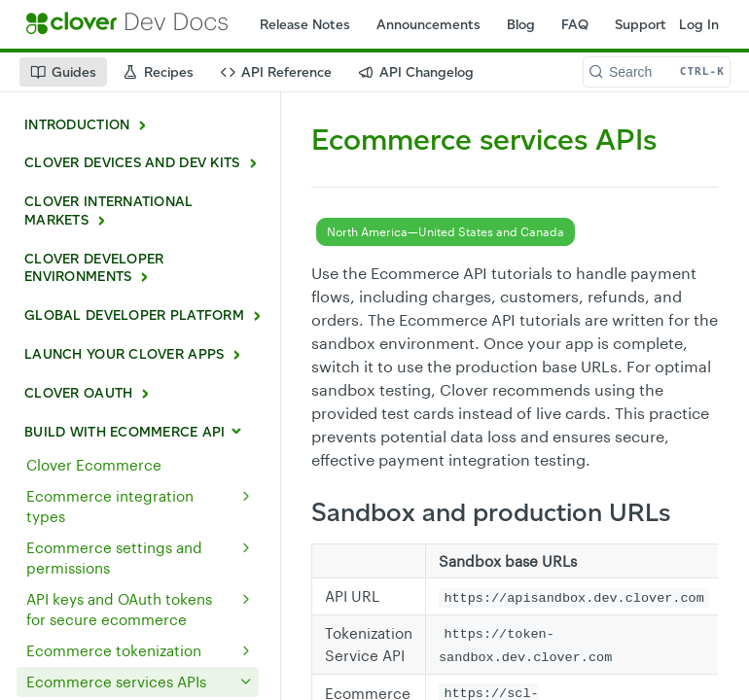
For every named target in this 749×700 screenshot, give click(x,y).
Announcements (428, 25)
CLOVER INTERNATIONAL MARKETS (109, 211)
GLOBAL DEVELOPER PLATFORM (134, 315)
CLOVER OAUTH (78, 393)
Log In (699, 25)
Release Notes (305, 25)
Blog (521, 25)
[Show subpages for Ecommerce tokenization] (246, 650)
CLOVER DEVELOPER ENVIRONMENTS (94, 268)
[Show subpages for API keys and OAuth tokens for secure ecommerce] (246, 599)
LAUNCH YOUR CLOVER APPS (124, 354)
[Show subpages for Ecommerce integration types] (246, 496)
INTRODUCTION (77, 125)
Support (641, 25)
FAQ (575, 25)
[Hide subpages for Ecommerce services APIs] (246, 682)
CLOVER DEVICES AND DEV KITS (132, 163)
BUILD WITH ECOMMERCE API (125, 432)
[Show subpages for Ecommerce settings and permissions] (246, 547)
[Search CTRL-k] (657, 72)
